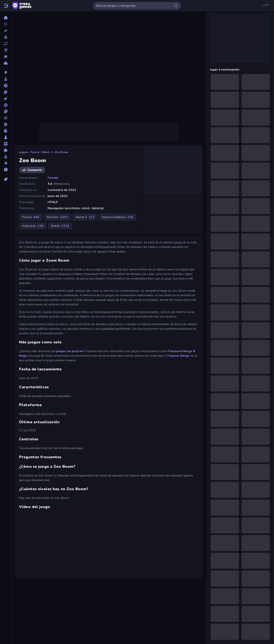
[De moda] (6, 37)
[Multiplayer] (6, 56)
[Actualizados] (6, 44)
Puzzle (35, 152)
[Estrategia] (6, 124)
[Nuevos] (6, 31)
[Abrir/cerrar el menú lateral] (6, 6)
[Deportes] (6, 111)
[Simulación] (6, 157)
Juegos (23, 152)
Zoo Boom (62, 152)
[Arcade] (6, 79)
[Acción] (6, 73)
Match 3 (47, 152)
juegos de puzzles (70, 351)
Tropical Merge (178, 356)
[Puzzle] (6, 150)
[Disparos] (6, 118)
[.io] (6, 131)
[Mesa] (6, 137)
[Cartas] (6, 92)
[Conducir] (6, 105)
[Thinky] (6, 163)
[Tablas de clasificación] (6, 63)
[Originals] (6, 50)
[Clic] (6, 98)
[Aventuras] (6, 86)
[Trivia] (6, 170)
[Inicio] (6, 18)
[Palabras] (6, 144)
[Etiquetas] (6, 179)
